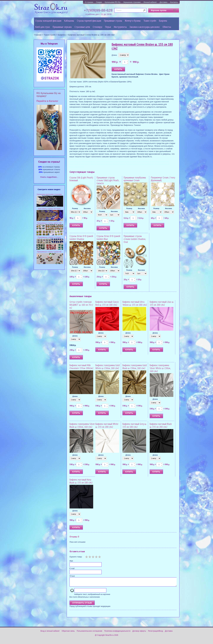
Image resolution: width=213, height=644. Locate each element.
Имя (71, 561)
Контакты (174, 2)
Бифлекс (62, 35)
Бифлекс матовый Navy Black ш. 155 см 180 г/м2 (81, 481)
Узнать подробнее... (49, 177)
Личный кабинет (150, 2)
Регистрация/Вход (156, 633)
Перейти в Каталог (47, 101)
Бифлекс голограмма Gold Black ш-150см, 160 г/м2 (135, 367)
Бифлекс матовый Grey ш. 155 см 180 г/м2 (134, 425)
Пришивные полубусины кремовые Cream (135, 179)
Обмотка (167, 27)
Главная (38, 35)
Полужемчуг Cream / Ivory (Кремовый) (163, 179)
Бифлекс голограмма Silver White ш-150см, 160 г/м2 (160, 368)
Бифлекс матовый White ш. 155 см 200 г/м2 (107, 425)
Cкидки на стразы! (49, 162)
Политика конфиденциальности (117, 633)
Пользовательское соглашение (89, 633)
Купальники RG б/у (113, 2)
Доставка (163, 2)
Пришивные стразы (113, 21)
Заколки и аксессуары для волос (145, 27)
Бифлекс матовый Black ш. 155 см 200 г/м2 (161, 425)
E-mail (72, 568)
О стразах (89, 2)
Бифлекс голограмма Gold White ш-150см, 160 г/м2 (108, 367)
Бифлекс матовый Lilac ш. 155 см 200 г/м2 (162, 303)
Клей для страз (43, 27)
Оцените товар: (76, 557)
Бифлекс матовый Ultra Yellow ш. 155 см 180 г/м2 (135, 303)
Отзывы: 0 (74, 537)
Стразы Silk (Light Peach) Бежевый (81, 179)
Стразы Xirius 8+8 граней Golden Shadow (81, 237)
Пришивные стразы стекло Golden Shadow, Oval (135, 239)
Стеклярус (98, 27)
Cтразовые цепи (82, 27)
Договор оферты (139, 633)
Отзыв (72, 576)
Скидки (99, 2)
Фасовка (87, 208)
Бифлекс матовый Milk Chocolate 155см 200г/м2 (81, 367)
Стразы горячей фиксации (89, 21)
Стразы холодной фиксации (48, 21)
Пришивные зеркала (62, 27)
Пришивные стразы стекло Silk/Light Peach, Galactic (108, 180)
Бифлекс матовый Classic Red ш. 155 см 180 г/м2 (107, 303)
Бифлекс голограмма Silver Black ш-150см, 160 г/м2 (82, 425)
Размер (75, 208)
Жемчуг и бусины (133, 21)
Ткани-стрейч (150, 21)
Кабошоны (69, 21)
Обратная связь (68, 633)
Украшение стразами (132, 2)
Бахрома (163, 21)
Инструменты (120, 27)
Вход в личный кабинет (50, 633)
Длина (114, 55)
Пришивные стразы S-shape (49, 237)
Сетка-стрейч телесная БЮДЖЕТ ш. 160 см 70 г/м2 (81, 305)
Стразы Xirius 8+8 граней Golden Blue (108, 237)
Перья (108, 27)
